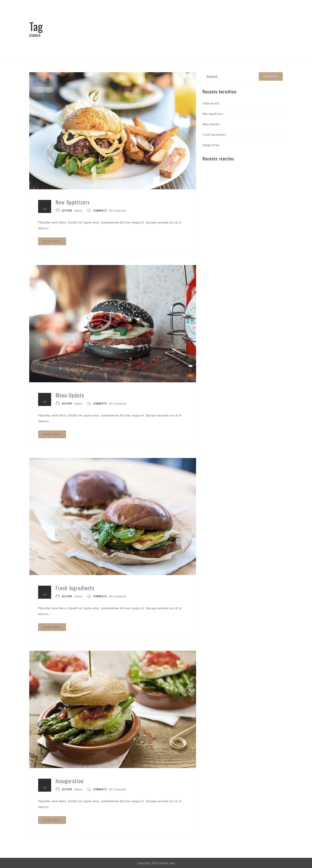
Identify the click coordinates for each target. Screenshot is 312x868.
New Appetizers (73, 202)
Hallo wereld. (211, 103)
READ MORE (52, 241)
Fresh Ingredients (75, 588)
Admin (79, 210)
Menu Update (70, 395)
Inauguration (70, 781)
